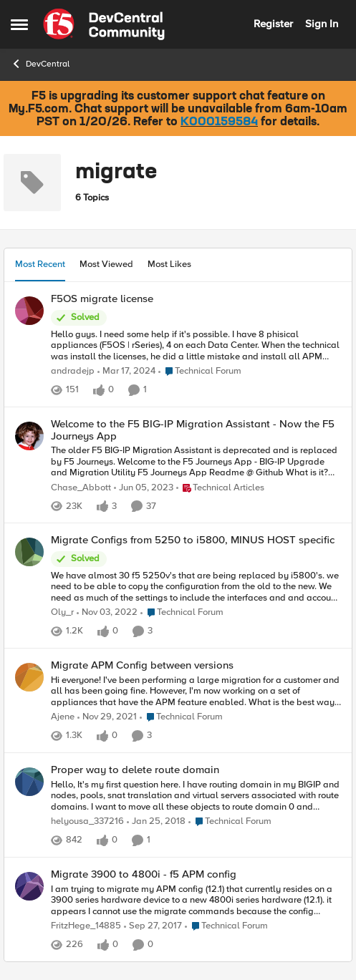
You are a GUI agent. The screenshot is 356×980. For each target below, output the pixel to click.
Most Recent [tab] (40, 264)
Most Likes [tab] (169, 264)
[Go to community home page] (104, 24)
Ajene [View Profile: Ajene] (63, 717)
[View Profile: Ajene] (29, 677)
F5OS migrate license (102, 299)
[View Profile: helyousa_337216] (29, 782)
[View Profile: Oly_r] (29, 552)
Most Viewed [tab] (106, 264)
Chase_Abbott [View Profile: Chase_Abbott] (81, 487)
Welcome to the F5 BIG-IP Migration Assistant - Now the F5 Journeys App (193, 430)
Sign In (322, 24)
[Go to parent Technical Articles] (220, 487)
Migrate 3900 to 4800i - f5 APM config (144, 874)
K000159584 (219, 122)
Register (273, 24)
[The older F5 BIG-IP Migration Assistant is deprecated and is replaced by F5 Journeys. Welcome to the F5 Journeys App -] (196, 462)
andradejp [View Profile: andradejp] (73, 371)
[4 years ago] (107, 717)
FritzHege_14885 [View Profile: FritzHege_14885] (86, 926)
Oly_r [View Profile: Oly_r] (62, 612)
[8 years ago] (156, 822)
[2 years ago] (126, 372)
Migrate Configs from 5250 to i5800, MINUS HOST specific (193, 540)
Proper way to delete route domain (135, 770)
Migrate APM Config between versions (142, 665)
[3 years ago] (144, 487)
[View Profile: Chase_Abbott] (29, 436)
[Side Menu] (19, 24)
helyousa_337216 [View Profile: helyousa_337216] (87, 821)
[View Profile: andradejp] (29, 311)
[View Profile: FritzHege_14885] (29, 886)
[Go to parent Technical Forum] (200, 372)
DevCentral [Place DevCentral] (40, 64)
